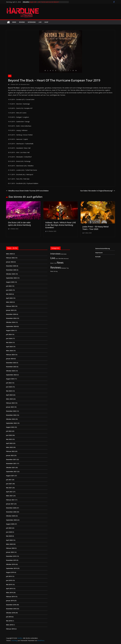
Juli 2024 (9, 334)
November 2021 (11, 463)
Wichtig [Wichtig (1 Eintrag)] (56, 271)
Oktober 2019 (11, 564)
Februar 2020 (10, 548)
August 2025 (10, 282)
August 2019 (10, 572)
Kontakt (98, 257)
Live (40, 22)
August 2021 (10, 476)
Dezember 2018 (11, 605)
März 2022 (9, 447)
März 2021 (9, 496)
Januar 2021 (10, 504)
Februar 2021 (10, 500)
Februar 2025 (10, 306)
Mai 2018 (9, 621)
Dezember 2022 (11, 411)
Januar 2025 (10, 310)
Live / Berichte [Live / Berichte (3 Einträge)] (59, 258)
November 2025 (11, 270)
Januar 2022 (10, 455)
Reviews (22, 22)
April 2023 (9, 395)
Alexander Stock (25, 84)
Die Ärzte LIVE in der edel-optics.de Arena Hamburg (19, 224)
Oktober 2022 (11, 419)
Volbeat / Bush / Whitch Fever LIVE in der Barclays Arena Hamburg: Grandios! (61, 225)
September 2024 (11, 326)
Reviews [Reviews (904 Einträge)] (56, 267)
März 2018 (9, 625)
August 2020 (10, 524)
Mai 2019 (9, 584)
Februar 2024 (10, 355)
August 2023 (10, 379)
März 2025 (9, 302)
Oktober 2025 (11, 274)
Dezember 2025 (11, 266)
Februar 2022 (10, 451)
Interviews (32, 22)
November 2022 (11, 415)
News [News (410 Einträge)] (60, 263)
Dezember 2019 (11, 556)
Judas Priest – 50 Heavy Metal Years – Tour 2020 (96, 228)
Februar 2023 (10, 403)
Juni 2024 (9, 338)
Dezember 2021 (11, 459)
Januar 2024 (10, 359)
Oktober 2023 (11, 371)
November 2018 (11, 609)
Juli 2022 (9, 431)
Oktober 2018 (11, 613)
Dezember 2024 (11, 314)
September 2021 (11, 472)
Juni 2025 (9, 290)
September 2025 (11, 278)
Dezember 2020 (11, 508)
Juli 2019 (9, 576)
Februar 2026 (10, 258)
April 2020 (9, 540)
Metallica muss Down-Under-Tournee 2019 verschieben (27, 191)
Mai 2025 (9, 294)
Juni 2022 (9, 435)
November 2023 (11, 367)
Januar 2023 (10, 407)
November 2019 (11, 560)
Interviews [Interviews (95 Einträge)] (55, 254)
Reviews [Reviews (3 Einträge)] (64, 268)
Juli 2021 (9, 480)
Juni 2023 (9, 387)
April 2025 (9, 298)
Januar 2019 (10, 601)
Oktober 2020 (11, 516)
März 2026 (9, 254)
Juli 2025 (9, 286)
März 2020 (9, 544)
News (14, 22)
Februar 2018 (10, 629)
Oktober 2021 (11, 467)
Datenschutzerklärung (103, 248)
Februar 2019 (10, 597)
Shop (46, 22)
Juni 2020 (9, 532)
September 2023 (11, 375)
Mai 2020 (9, 536)
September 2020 (11, 520)
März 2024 (9, 351)
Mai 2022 (9, 439)
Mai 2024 (9, 342)
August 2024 (10, 330)
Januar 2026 (10, 262)
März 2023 (9, 399)
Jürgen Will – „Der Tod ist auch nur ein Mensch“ (44, 2)
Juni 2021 (9, 484)
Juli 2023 (9, 383)
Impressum (99, 253)
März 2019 (9, 593)
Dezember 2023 (11, 363)
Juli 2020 (9, 528)
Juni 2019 (9, 580)
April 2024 (9, 347)
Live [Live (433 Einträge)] (53, 258)
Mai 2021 (9, 488)
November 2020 (11, 512)
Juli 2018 (9, 617)
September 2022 (11, 423)
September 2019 (11, 568)
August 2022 (10, 427)
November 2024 (11, 318)
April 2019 (9, 589)
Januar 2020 (10, 552)
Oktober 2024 (11, 322)
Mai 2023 (9, 391)
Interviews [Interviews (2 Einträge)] (64, 254)
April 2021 (9, 492)
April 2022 (9, 443)
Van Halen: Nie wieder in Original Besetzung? (98, 191)
